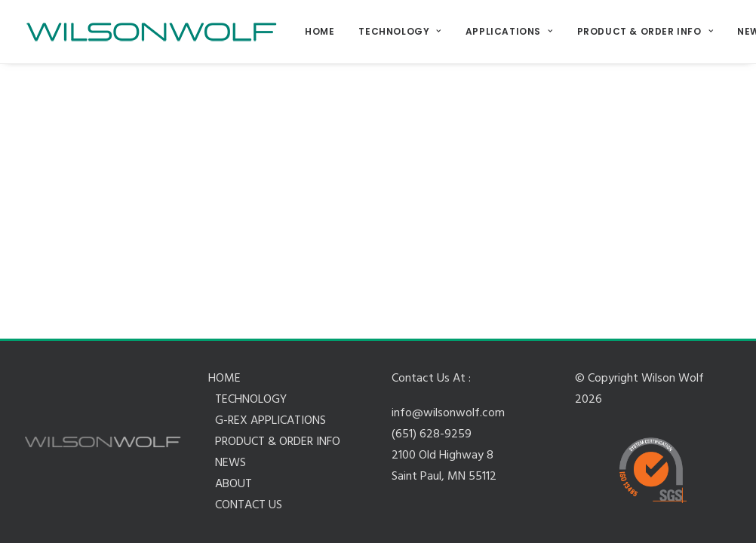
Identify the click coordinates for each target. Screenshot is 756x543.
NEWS (230, 463)
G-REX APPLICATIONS (270, 421)
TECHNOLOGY (400, 31)
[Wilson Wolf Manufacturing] (151, 32)
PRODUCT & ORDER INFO (645, 31)
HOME (320, 31)
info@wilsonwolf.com (448, 413)
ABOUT (234, 484)
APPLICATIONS (509, 31)
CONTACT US (249, 505)
